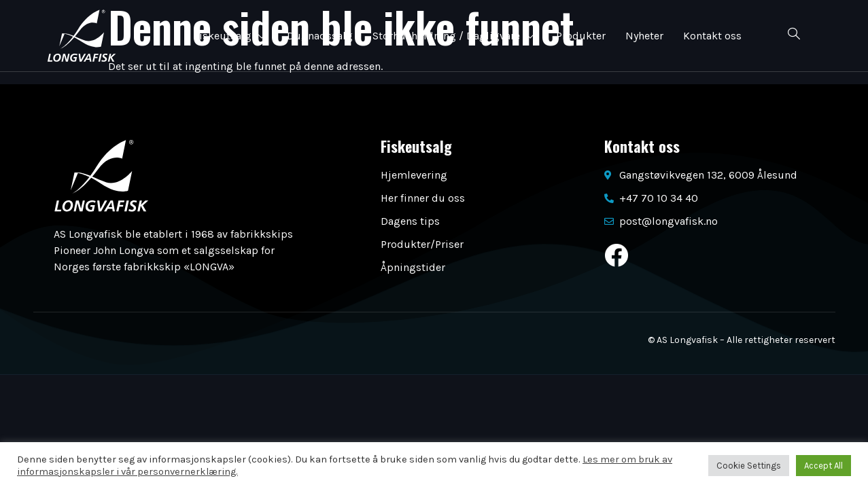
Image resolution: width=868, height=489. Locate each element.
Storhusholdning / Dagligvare (454, 36)
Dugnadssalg (319, 36)
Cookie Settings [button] (749, 466)
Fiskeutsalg (229, 36)
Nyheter (645, 36)
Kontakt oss (714, 36)
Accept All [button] (823, 466)
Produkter (581, 36)
